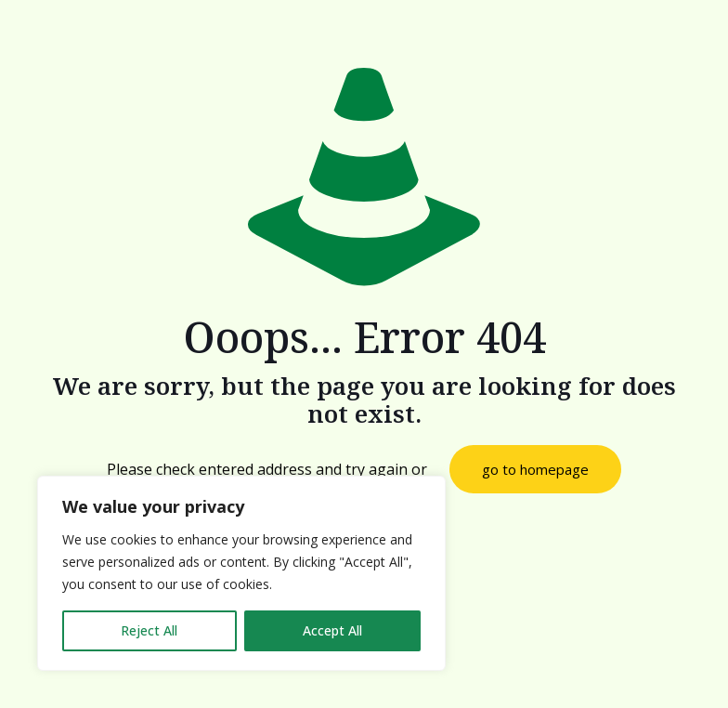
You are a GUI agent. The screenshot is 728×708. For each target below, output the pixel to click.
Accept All (332, 630)
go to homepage (535, 469)
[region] (241, 573)
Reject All (149, 630)
